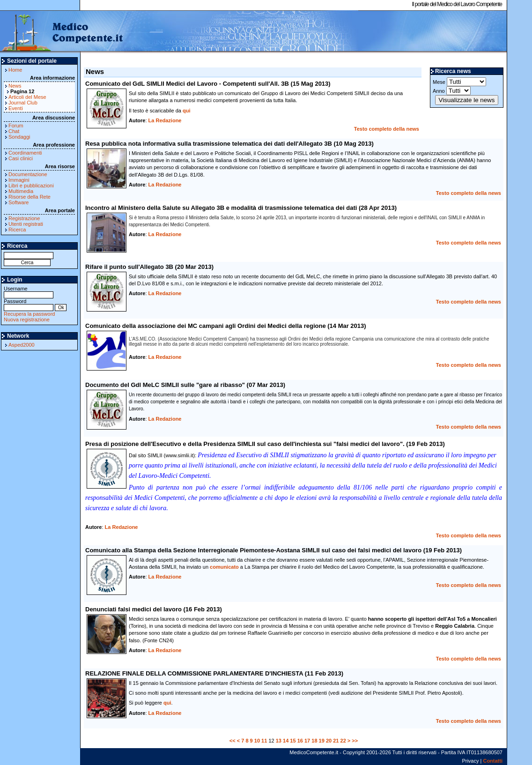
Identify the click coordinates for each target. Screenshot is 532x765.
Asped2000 (22, 345)
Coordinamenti (25, 153)
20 (329, 741)
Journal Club (23, 103)
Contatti (493, 761)
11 (264, 741)
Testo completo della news (387, 129)
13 (279, 741)
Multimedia (21, 191)
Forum (16, 126)
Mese (459, 82)
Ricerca (17, 230)
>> (355, 741)
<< (233, 741)
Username (29, 292)
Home (15, 70)
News (15, 86)
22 (343, 741)
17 (307, 741)
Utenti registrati (26, 224)
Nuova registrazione (27, 319)
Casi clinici (21, 158)
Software (18, 202)
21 (336, 741)
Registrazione (24, 218)
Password (29, 304)
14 (286, 741)
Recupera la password (29, 314)
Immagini (19, 180)
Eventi (16, 108)
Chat (14, 131)
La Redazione (165, 120)
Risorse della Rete (30, 197)
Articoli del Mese (27, 97)
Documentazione (28, 174)
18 (314, 741)
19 (322, 741)
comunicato (224, 567)
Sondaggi (19, 137)
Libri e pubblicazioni (31, 186)
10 (257, 741)
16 (300, 741)
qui (187, 111)
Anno (452, 91)
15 (293, 741)
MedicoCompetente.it (62, 32)
